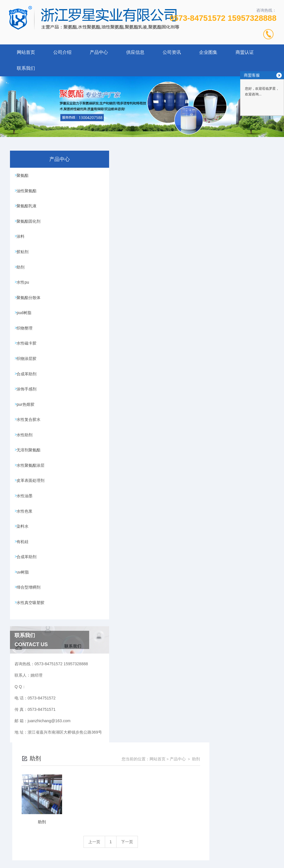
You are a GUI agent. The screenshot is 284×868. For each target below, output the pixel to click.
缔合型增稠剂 (30, 614)
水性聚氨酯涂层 (32, 484)
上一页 (162, 250)
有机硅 (24, 565)
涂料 (22, 241)
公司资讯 (172, 52)
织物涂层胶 (28, 370)
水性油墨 (26, 517)
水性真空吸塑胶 (32, 630)
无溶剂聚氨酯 (30, 468)
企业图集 (208, 52)
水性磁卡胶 (28, 354)
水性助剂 (26, 452)
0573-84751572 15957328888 (223, 18)
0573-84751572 (102, 828)
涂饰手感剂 (28, 403)
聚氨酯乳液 (28, 208)
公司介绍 (62, 52)
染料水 (24, 549)
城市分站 (15, 861)
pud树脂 (25, 322)
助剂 (22, 273)
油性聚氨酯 (28, 192)
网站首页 (26, 52)
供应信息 (135, 52)
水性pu (24, 289)
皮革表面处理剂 (32, 500)
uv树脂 (24, 598)
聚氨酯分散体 (30, 306)
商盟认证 (245, 52)
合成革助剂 (28, 387)
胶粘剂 (24, 257)
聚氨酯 (24, 176)
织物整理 (26, 338)
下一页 (194, 250)
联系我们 (26, 68)
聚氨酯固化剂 (30, 224)
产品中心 (99, 52)
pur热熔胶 (27, 419)
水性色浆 (26, 533)
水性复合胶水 (30, 435)
